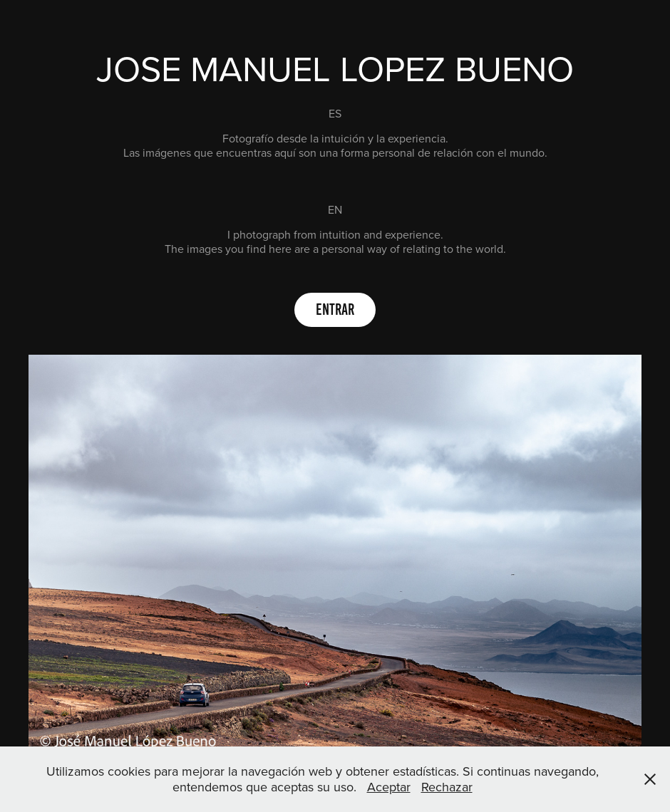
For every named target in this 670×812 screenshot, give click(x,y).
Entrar (335, 309)
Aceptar (389, 787)
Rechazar (447, 787)
